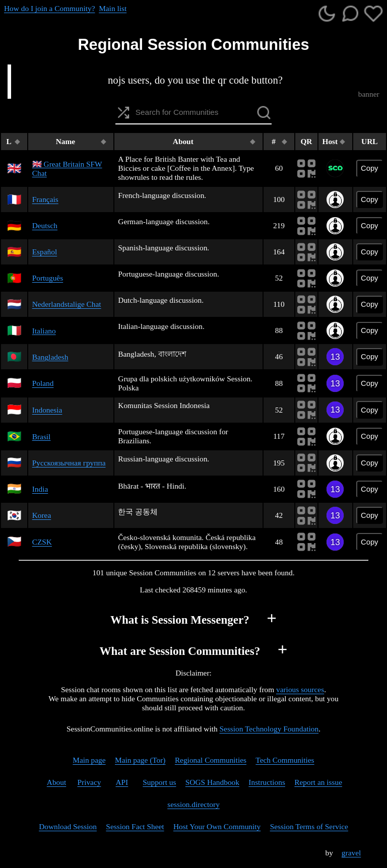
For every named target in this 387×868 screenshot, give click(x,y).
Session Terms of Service (309, 826)
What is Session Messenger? (180, 620)
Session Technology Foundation (269, 729)
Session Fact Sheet (135, 826)
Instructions (267, 782)
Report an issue (318, 782)
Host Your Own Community (217, 826)
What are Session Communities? (180, 651)
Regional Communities (211, 760)
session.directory (193, 804)
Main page (89, 760)
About (56, 782)
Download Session (68, 826)
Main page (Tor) (140, 760)
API (122, 782)
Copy (369, 168)
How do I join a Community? (49, 8)
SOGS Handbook (212, 782)
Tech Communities (285, 760)
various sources (300, 689)
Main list (113, 8)
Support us (159, 782)
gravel (351, 853)
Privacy (89, 782)
